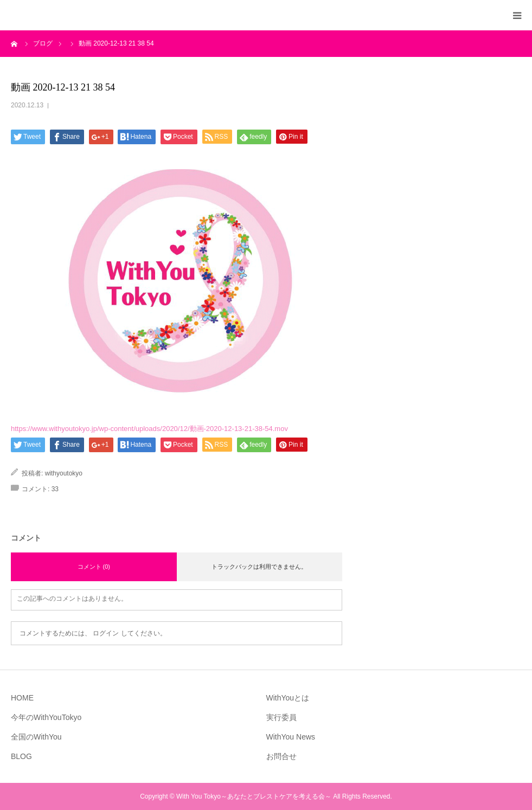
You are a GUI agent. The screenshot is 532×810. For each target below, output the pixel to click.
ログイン (106, 633)
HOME (22, 698)
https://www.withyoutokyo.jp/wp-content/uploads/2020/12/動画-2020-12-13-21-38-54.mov (149, 429)
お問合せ (281, 756)
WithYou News (291, 737)
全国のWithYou (36, 737)
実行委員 (281, 717)
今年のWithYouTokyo (46, 717)
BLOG (21, 756)
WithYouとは (288, 698)
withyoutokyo (64, 473)
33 (55, 489)
